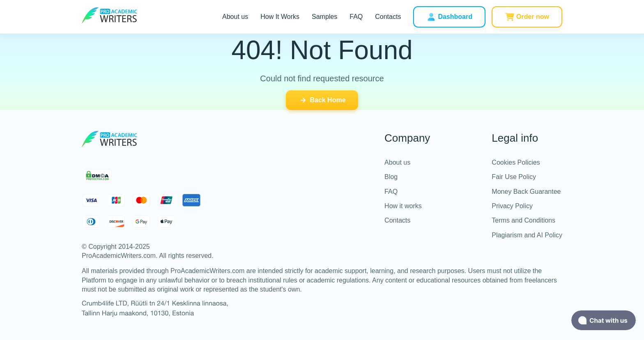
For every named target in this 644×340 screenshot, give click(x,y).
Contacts (388, 17)
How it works (403, 206)
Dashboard (449, 17)
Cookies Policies (516, 162)
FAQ (356, 17)
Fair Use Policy (514, 177)
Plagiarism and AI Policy (527, 235)
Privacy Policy (512, 206)
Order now (527, 17)
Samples (324, 17)
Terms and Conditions (523, 220)
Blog (391, 177)
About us (235, 17)
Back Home (322, 100)
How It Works (280, 17)
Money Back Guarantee (526, 192)
